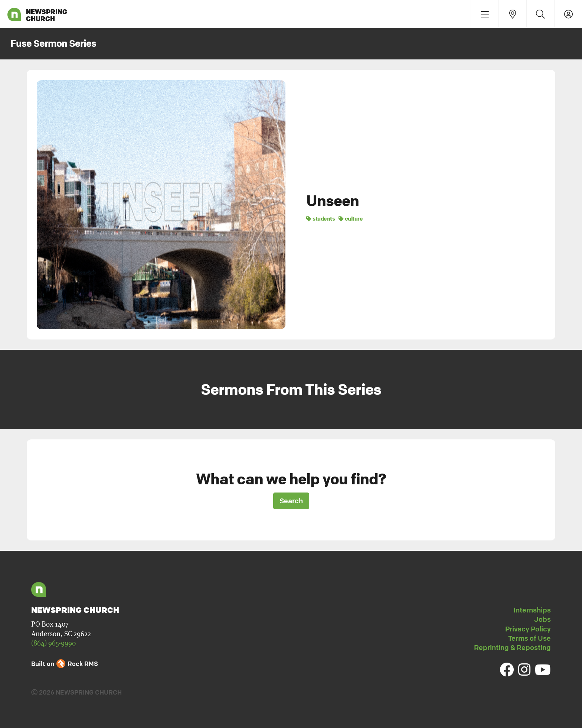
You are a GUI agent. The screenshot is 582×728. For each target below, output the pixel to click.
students (321, 218)
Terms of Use (529, 638)
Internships (532, 610)
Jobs (542, 619)
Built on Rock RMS (65, 664)
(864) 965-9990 (53, 643)
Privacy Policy (528, 629)
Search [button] (291, 501)
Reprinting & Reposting (512, 647)
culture (351, 218)
